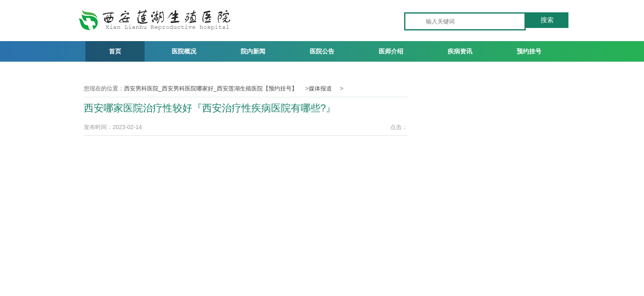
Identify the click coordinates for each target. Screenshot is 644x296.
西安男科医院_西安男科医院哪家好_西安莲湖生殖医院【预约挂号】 (211, 88)
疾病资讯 (460, 51)
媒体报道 (320, 88)
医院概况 (184, 51)
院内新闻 (253, 51)
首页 (115, 51)
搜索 (547, 20)
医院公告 (322, 51)
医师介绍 (391, 51)
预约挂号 (529, 51)
